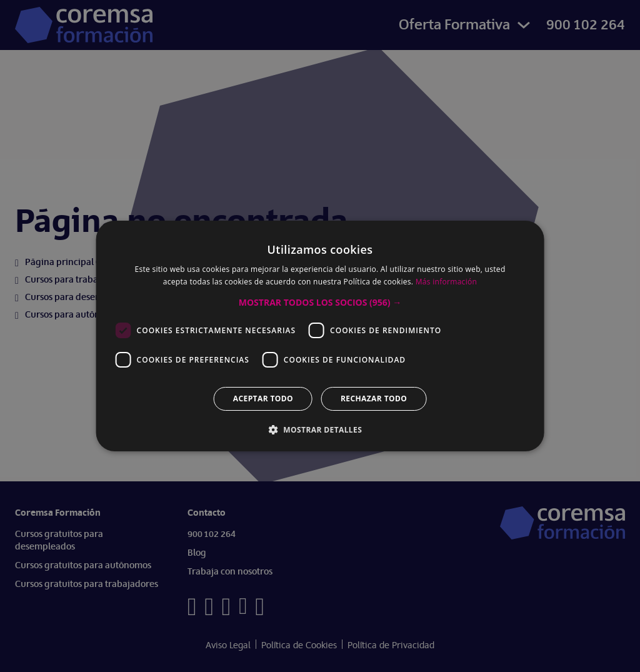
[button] (320, 303)
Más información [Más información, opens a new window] (446, 282)
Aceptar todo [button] (263, 399)
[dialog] (320, 336)
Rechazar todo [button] (374, 399)
